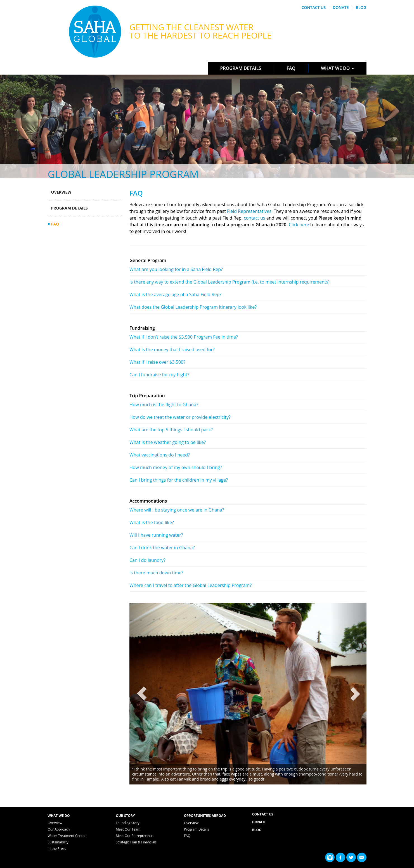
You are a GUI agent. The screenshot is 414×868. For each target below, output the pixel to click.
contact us (255, 218)
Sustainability (58, 842)
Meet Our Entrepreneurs (135, 836)
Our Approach (59, 829)
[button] (147, 694)
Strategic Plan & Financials (136, 842)
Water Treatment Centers (68, 836)
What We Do (337, 68)
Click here (299, 225)
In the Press (57, 849)
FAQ (291, 68)
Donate (341, 7)
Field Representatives (249, 211)
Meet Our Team (128, 829)
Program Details (241, 68)
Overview (61, 192)
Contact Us (314, 7)
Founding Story (128, 823)
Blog (361, 7)
